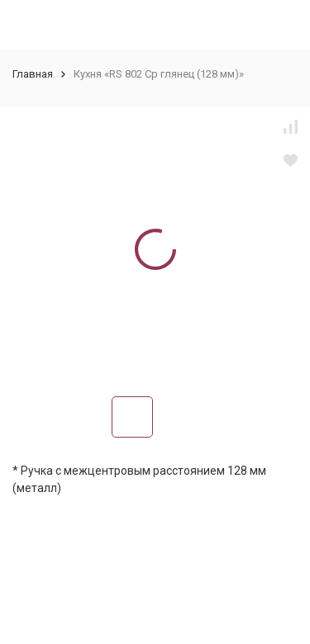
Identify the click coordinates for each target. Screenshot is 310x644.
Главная (33, 74)
